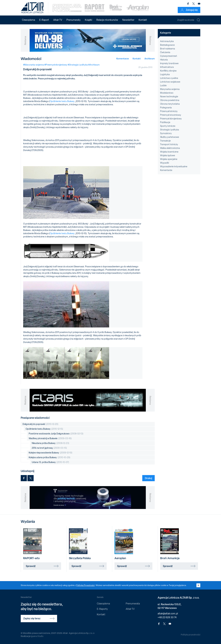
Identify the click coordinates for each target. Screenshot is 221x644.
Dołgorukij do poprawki (40, 424)
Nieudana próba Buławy (50, 443)
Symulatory (166, 133)
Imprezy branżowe (169, 63)
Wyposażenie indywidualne (174, 166)
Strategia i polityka (170, 130)
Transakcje (165, 141)
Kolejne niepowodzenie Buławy (50, 453)
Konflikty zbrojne (168, 71)
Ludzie (163, 85)
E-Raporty (102, 609)
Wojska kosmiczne (169, 152)
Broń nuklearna (168, 49)
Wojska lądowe (168, 155)
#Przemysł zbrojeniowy (56, 65)
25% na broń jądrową (49, 448)
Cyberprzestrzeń (169, 56)
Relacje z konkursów (107, 20)
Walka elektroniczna (170, 148)
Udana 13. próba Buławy (50, 462)
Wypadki (165, 163)
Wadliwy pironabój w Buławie (50, 438)
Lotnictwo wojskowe (170, 82)
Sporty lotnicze (168, 126)
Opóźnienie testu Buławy (62, 101)
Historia (164, 60)
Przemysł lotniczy (169, 111)
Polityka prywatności (191, 635)
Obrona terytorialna (170, 104)
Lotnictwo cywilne (169, 78)
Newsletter (128, 20)
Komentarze (123, 59)
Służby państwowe (170, 137)
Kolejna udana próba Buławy (49, 457)
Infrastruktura (167, 67)
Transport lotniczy (169, 144)
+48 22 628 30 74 (167, 617)
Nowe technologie (169, 97)
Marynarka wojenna (170, 89)
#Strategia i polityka (78, 65)
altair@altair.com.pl (168, 614)
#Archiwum (94, 65)
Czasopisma (28, 20)
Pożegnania (166, 108)
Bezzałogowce (167, 45)
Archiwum (150, 59)
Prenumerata (133, 604)
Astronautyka (167, 41)
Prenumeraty (74, 20)
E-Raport (44, 20)
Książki (88, 20)
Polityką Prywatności (85, 585)
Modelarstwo (167, 93)
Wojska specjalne (169, 159)
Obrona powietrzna (170, 100)
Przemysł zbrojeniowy (171, 119)
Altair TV (58, 20)
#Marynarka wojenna (34, 65)
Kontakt (143, 20)
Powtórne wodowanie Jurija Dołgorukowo (56, 434)
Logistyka (165, 74)
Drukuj (148, 478)
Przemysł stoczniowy (171, 115)
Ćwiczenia (165, 52)
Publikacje (165, 122)
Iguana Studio (37, 636)
